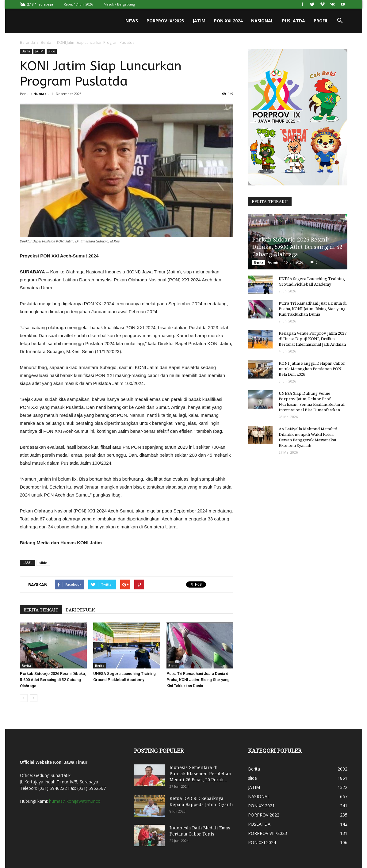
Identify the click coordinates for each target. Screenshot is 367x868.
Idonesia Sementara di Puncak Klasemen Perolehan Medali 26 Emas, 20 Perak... (201, 774)
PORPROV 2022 (264, 815)
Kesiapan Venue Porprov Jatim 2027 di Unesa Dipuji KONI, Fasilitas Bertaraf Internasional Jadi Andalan (313, 339)
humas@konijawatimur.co (75, 801)
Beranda (27, 42)
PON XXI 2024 (228, 21)
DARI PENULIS (81, 610)
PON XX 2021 (261, 806)
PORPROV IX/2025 (165, 21)
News (132, 21)
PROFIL (321, 21)
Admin (274, 262)
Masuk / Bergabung (119, 4)
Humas (40, 94)
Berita (46, 42)
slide (52, 51)
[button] (340, 21)
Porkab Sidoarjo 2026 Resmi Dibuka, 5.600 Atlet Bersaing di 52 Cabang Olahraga (53, 680)
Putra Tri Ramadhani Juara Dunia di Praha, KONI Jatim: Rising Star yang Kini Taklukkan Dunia (198, 680)
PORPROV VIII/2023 (268, 833)
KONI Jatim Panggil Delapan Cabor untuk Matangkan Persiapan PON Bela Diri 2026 (312, 369)
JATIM (199, 21)
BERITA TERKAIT (41, 610)
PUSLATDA (294, 21)
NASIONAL (262, 21)
